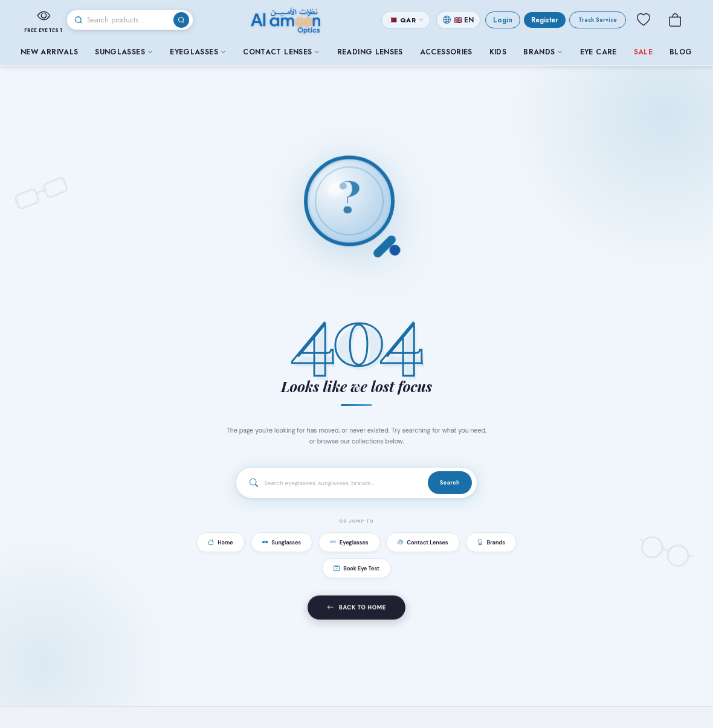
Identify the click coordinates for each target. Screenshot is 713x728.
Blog (681, 52)
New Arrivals (49, 52)
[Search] (130, 20)
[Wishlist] (644, 20)
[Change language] (458, 20)
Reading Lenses (370, 52)
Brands (543, 52)
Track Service (598, 20)
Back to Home (356, 611)
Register (545, 20)
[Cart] (675, 20)
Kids (498, 52)
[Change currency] (406, 20)
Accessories (446, 52)
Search (450, 483)
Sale (643, 52)
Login (503, 20)
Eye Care (598, 52)
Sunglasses (124, 52)
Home (220, 545)
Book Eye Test (356, 571)
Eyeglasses (198, 52)
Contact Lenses (281, 52)
